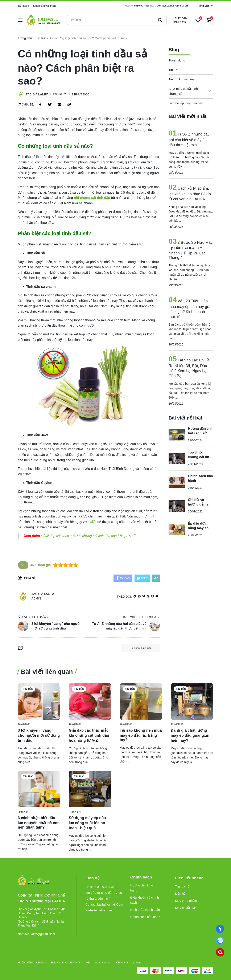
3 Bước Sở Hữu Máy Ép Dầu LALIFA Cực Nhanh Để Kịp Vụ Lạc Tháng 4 (191, 250)
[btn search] (160, 20)
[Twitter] (144, 596)
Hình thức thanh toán (145, 910)
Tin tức (173, 69)
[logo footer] (43, 880)
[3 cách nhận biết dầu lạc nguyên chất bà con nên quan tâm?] (39, 789)
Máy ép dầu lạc (186, 908)
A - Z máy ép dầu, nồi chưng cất (184, 91)
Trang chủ (182, 886)
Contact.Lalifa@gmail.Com (173, 6)
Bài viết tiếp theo (142, 617)
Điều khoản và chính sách (145, 900)
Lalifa (43, 94)
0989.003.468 (142, 6)
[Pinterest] (148, 596)
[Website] (139, 596)
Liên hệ (180, 893)
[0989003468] (220, 941)
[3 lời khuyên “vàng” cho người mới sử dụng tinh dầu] (39, 702)
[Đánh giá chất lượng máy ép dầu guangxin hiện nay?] (192, 702)
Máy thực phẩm (186, 901)
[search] (117, 20)
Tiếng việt (203, 6)
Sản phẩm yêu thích (44, 6)
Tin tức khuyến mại (182, 79)
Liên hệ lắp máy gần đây (186, 102)
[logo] (44, 20)
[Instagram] (152, 596)
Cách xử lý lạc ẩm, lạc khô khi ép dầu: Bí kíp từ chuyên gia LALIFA (190, 193)
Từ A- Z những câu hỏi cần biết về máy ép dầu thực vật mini (189, 139)
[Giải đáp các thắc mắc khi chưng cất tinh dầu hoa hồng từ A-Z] (90, 702)
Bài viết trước (33, 617)
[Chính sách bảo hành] (177, 482)
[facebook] (135, 596)
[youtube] (157, 596)
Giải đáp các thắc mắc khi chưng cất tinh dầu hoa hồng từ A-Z (90, 536)
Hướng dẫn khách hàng (143, 888)
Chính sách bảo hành (145, 917)
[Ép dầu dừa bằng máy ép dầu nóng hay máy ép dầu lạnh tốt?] (177, 529)
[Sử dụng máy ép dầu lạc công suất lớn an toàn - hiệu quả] (90, 789)
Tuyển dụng (177, 60)
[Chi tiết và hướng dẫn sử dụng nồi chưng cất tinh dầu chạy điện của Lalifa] (177, 505)
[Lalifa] (93, 522)
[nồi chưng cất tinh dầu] (92, 198)
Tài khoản (23, 6)
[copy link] (69, 104)
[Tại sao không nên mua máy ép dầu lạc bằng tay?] (141, 702)
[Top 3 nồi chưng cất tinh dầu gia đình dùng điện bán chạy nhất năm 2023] (177, 458)
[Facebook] (220, 929)
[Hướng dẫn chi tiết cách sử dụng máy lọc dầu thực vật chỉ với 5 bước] (177, 434)
